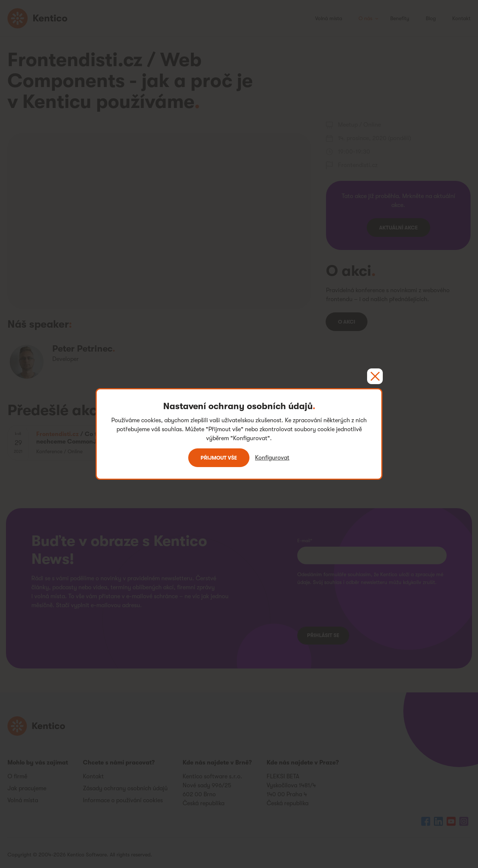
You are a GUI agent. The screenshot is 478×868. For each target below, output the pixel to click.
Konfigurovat (272, 458)
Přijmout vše (219, 458)
